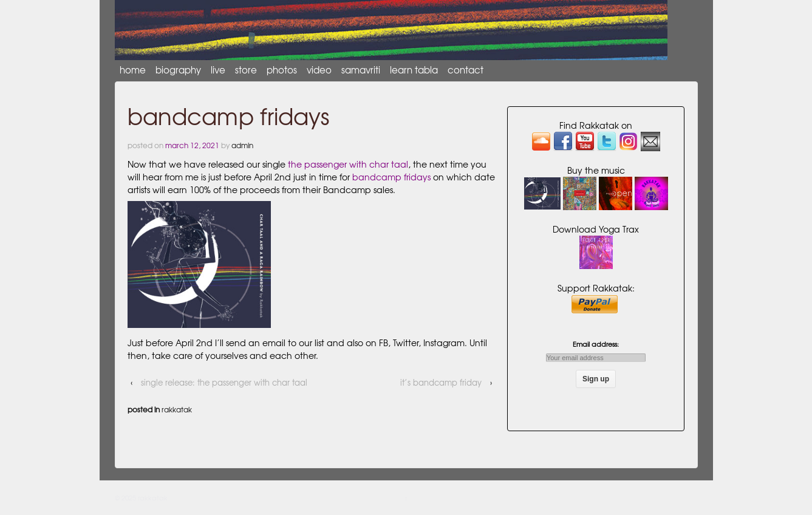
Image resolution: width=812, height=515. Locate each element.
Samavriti (361, 70)
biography (178, 70)
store (246, 70)
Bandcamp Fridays (391, 177)
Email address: (596, 350)
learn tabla (414, 70)
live (218, 70)
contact (466, 70)
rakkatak (152, 497)
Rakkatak (177, 409)
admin (242, 145)
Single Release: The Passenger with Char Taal (224, 382)
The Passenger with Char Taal (348, 164)
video (319, 70)
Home (133, 70)
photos (282, 70)
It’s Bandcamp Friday (441, 382)
